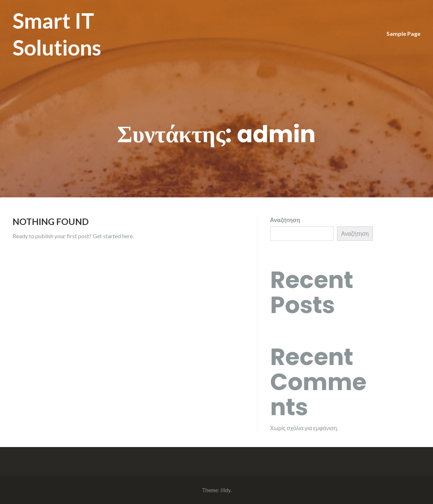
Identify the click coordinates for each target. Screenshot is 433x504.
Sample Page (403, 33)
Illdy (225, 490)
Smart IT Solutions (57, 34)
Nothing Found (51, 221)
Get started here (113, 236)
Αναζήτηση (285, 220)
